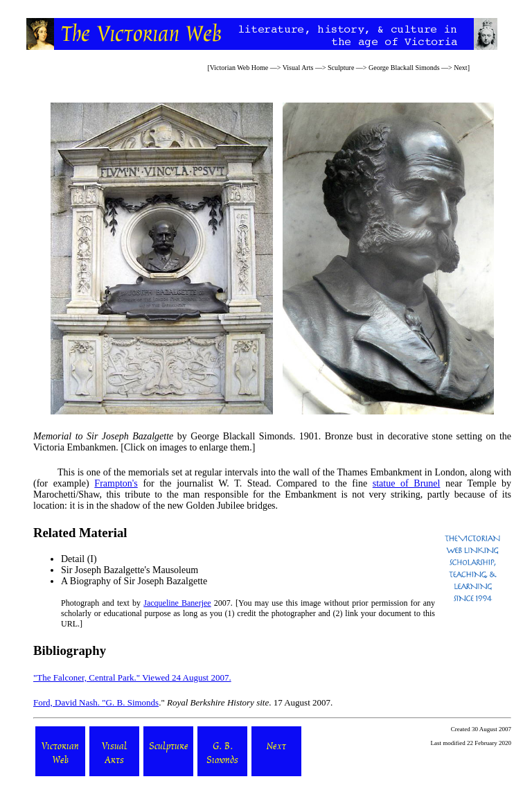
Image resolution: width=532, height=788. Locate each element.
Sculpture (341, 68)
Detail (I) (79, 559)
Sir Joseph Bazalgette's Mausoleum (130, 570)
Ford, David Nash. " (70, 702)
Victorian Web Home (239, 68)
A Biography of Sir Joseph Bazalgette (134, 581)
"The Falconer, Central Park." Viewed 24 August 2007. (132, 677)
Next (460, 68)
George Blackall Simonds (404, 68)
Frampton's (116, 483)
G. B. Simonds (133, 702)
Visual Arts (298, 68)
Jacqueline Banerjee (177, 603)
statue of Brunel (407, 483)
